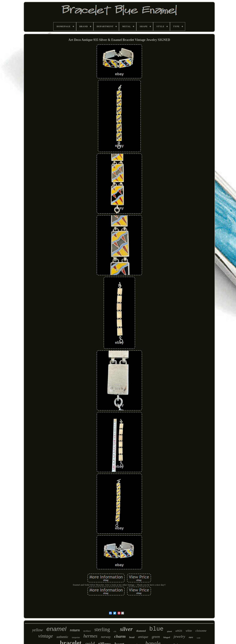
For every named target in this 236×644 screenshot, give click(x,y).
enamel (56, 629)
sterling (102, 629)
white (189, 631)
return (75, 630)
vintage (45, 636)
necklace (87, 631)
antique (143, 637)
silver (126, 629)
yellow (37, 630)
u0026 (179, 631)
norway (106, 637)
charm (120, 636)
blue (156, 629)
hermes (90, 636)
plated (170, 631)
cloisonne (201, 631)
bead (132, 637)
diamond (141, 631)
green (156, 637)
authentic (62, 637)
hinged (167, 637)
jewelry (179, 636)
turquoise (76, 637)
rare (191, 637)
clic (115, 631)
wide (199, 638)
